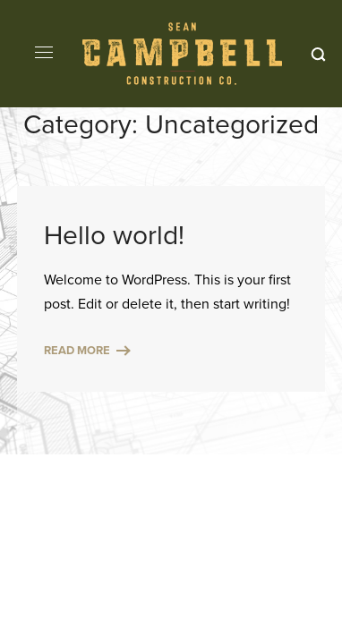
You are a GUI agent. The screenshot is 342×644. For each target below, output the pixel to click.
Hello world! (114, 235)
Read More (77, 350)
